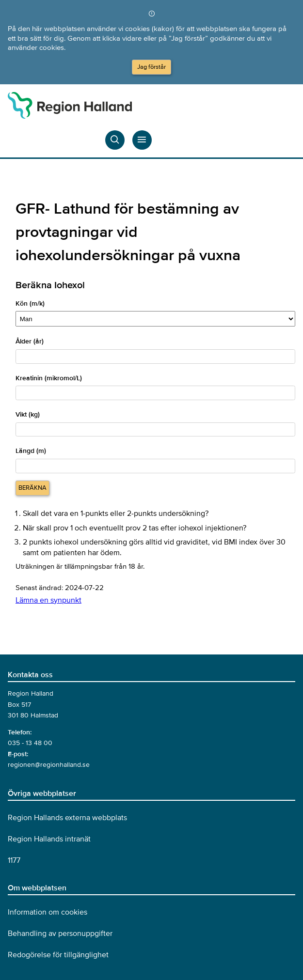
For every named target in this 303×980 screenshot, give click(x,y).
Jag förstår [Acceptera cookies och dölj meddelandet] (151, 67)
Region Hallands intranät (49, 839)
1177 (14, 860)
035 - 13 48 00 (30, 743)
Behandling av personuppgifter (60, 933)
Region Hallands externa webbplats (67, 818)
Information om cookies (48, 912)
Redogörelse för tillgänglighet (58, 955)
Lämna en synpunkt (48, 600)
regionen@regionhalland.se (49, 765)
